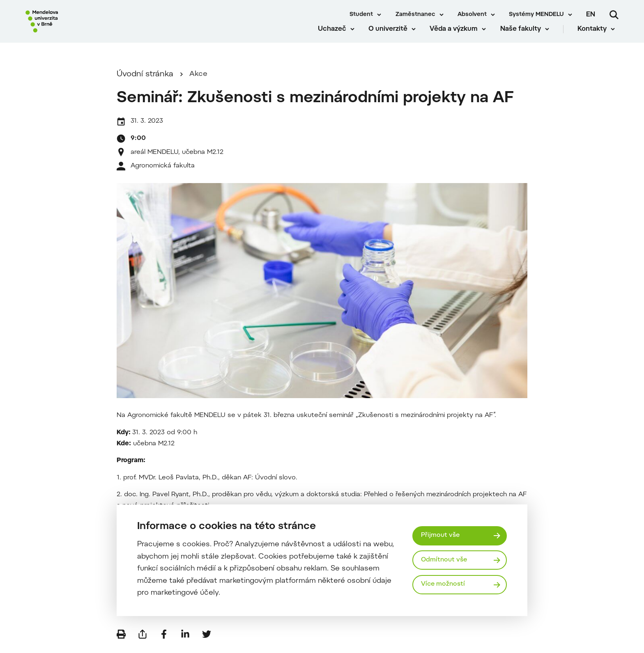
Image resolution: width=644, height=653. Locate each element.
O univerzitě (392, 37)
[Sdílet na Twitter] (207, 641)
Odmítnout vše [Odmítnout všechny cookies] (445, 560)
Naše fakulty (524, 37)
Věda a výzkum (457, 37)
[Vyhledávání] (614, 15)
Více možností (444, 585)
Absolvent (472, 15)
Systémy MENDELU (536, 15)
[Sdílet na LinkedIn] (185, 641)
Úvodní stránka (145, 81)
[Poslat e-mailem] (143, 641)
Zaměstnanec (415, 15)
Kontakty (596, 37)
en (591, 15)
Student (361, 15)
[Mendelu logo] (74, 26)
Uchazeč (335, 37)
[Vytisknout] (121, 641)
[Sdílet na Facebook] (164, 641)
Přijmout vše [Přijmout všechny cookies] (441, 535)
